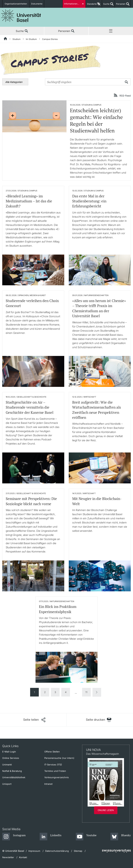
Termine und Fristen (55, 771)
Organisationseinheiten (16, 4)
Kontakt (23, 857)
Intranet (48, 784)
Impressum (34, 851)
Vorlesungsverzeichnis (57, 777)
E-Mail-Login (9, 752)
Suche (106, 5)
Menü (111, 31)
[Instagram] (14, 837)
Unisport (7, 784)
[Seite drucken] (99, 720)
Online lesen (106, 810)
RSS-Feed (125, 96)
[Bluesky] (121, 837)
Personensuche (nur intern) (59, 758)
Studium (17, 39)
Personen (120, 5)
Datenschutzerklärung (57, 851)
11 (86, 692)
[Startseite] (6, 39)
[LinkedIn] (51, 837)
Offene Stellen (52, 752)
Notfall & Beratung (12, 771)
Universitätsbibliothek (14, 777)
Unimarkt (7, 765)
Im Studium (31, 39)
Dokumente (36, 4)
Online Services (11, 758)
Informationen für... (73, 4)
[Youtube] (86, 837)
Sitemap (78, 851)
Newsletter (8, 857)
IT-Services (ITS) (53, 765)
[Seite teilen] (34, 720)
